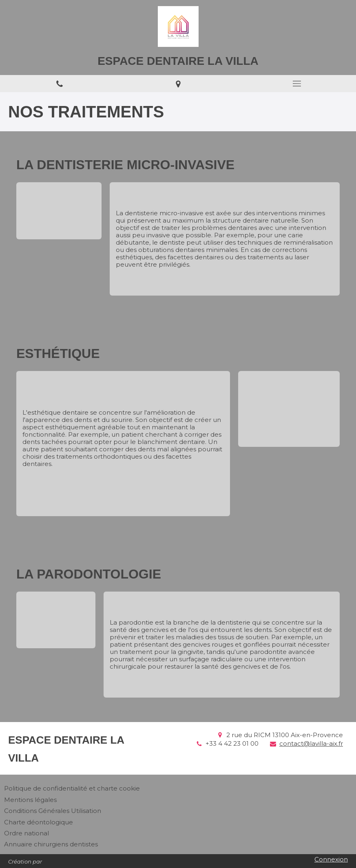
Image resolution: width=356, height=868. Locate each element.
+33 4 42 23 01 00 (232, 743)
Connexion (331, 859)
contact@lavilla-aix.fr (311, 743)
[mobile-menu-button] (297, 84)
